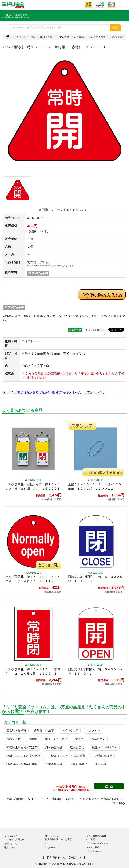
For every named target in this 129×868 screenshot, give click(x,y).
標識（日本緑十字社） (43, 37)
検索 (115, 28)
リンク (48, 843)
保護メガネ (14, 739)
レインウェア (70, 730)
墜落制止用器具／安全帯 (22, 747)
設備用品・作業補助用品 (22, 764)
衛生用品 (100, 764)
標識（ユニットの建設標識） (69, 756)
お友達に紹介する (95, 330)
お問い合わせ (11, 843)
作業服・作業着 (44, 730)
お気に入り (75, 330)
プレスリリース (94, 851)
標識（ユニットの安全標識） (25, 756)
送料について (52, 836)
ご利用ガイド (11, 836)
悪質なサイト (11, 847)
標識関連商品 (104, 756)
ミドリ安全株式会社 (96, 836)
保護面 (33, 739)
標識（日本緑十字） (105, 747)
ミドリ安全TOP (16, 37)
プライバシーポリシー (97, 843)
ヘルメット (93, 730)
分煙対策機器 (78, 764)
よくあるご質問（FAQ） (16, 839)
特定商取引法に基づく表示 (58, 839)
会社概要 (91, 839)
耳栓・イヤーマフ (56, 739)
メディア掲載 (93, 847)
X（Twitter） (51, 847)
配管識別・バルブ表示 (72, 37)
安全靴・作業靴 (16, 730)
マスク (79, 739)
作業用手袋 (98, 739)
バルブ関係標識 (97, 37)
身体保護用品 (54, 747)
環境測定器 (77, 747)
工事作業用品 (54, 764)
